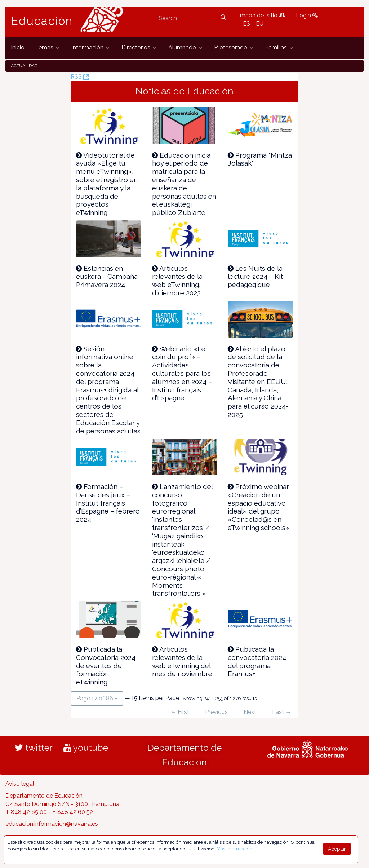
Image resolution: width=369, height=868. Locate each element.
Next (250, 712)
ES (246, 24)
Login (307, 15)
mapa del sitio (263, 15)
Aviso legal (20, 784)
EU (260, 24)
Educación (42, 21)
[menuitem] (18, 48)
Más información (234, 849)
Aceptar (337, 849)
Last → (282, 712)
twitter (34, 748)
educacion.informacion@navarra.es (52, 824)
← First (180, 712)
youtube (86, 748)
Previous (216, 712)
